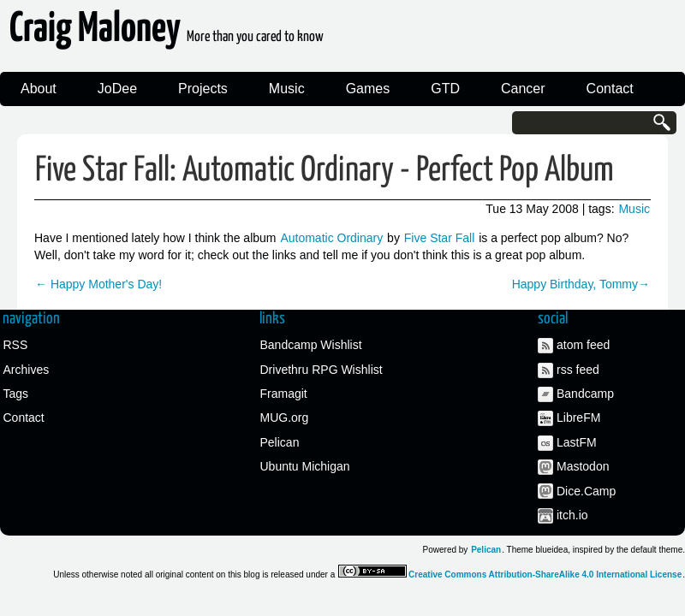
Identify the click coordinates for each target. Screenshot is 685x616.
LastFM (577, 442)
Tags (16, 394)
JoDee (117, 89)
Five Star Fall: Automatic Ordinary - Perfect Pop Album (325, 171)
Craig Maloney (167, 34)
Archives (27, 370)
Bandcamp (585, 394)
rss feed (578, 370)
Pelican (280, 442)
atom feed (583, 345)
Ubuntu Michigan (305, 466)
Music (287, 89)
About (39, 89)
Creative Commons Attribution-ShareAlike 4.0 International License (545, 575)
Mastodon (583, 466)
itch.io (572, 515)
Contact (610, 89)
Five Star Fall (439, 238)
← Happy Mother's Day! (98, 284)
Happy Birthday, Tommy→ (581, 284)
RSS (16, 345)
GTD (445, 89)
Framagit (284, 394)
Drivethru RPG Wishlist (322, 370)
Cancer (523, 89)
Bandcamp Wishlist (311, 345)
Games (368, 89)
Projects (203, 89)
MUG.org (285, 418)
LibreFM (578, 418)
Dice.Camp (586, 491)
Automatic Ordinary (331, 238)
